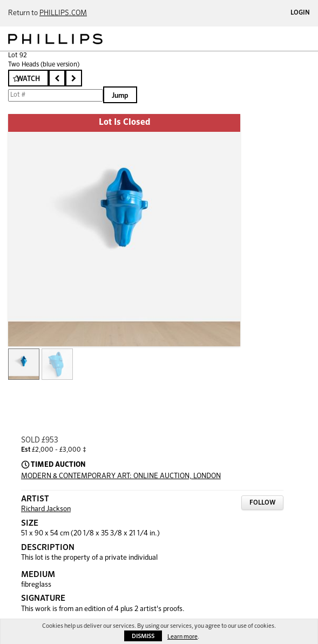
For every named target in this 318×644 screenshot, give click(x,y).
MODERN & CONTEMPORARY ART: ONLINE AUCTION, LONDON (121, 476)
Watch (28, 79)
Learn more (182, 637)
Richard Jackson (46, 509)
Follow (262, 503)
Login (300, 13)
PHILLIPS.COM (63, 13)
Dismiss (143, 636)
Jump (120, 96)
